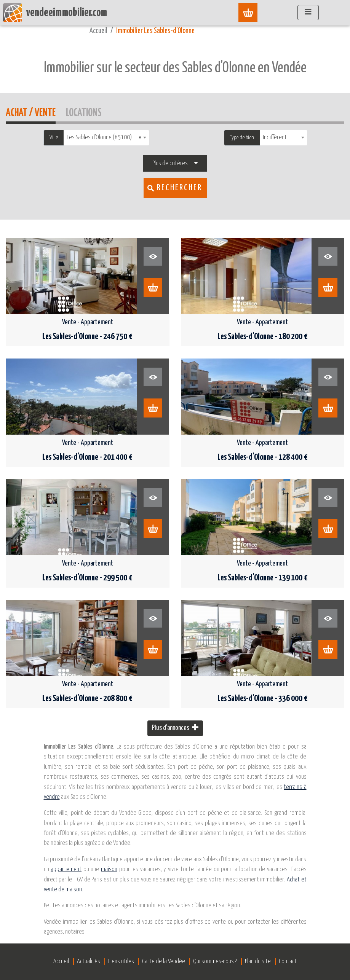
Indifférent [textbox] (275, 138)
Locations (84, 112)
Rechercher (180, 188)
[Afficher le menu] (308, 13)
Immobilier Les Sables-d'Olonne (155, 31)
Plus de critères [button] (170, 163)
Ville (54, 138)
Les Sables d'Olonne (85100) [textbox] (104, 138)
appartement (66, 869)
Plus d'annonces (175, 727)
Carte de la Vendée (164, 962)
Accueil (98, 31)
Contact (288, 962)
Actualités (89, 962)
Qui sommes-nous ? (215, 962)
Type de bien (242, 138)
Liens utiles (121, 962)
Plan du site (258, 962)
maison (109, 869)
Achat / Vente (31, 112)
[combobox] (106, 138)
